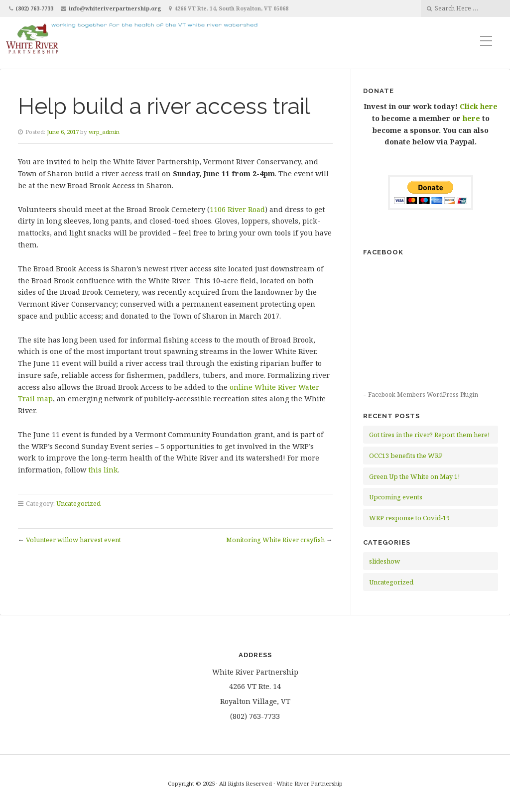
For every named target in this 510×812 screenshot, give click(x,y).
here (471, 118)
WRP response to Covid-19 (409, 518)
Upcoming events (396, 497)
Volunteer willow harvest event (73, 540)
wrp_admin (104, 132)
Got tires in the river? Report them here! (429, 435)
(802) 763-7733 (34, 8)
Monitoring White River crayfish (275, 540)
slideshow (384, 561)
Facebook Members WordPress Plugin (423, 395)
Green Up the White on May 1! (414, 476)
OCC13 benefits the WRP (406, 456)
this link (103, 470)
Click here (479, 106)
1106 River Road (237, 209)
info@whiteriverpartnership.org (115, 8)
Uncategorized (78, 503)
